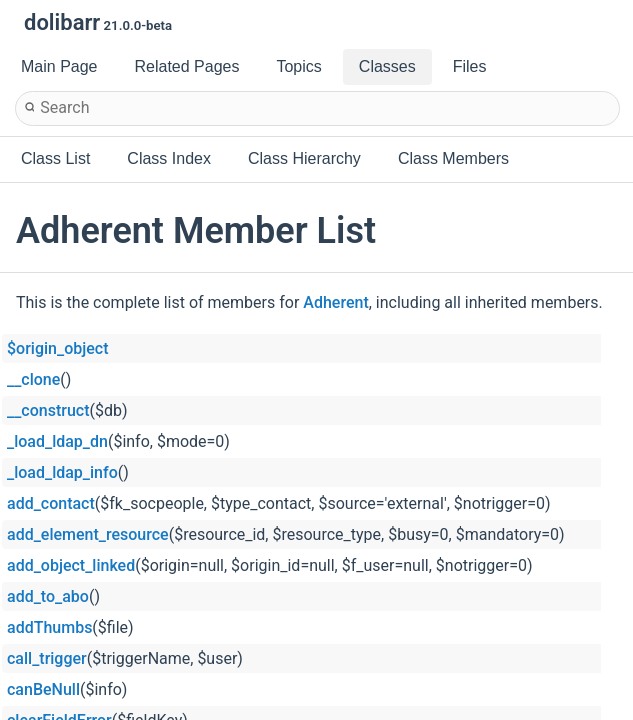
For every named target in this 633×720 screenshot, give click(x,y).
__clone (33, 379)
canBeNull (43, 689)
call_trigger (47, 658)
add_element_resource (88, 534)
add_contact (51, 503)
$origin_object (57, 348)
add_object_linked (71, 565)
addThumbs (49, 627)
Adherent (335, 302)
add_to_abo (48, 596)
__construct (48, 410)
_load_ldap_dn (57, 441)
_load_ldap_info (62, 472)
